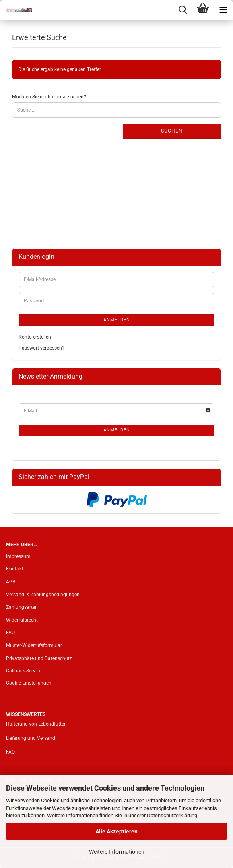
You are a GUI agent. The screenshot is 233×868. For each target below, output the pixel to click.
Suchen (172, 131)
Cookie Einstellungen (29, 683)
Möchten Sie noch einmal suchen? (49, 97)
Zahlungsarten (22, 607)
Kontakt (15, 569)
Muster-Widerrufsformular (34, 645)
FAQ (10, 633)
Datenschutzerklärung (172, 815)
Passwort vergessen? (41, 348)
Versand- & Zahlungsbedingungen (43, 595)
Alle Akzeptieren (116, 831)
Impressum (18, 556)
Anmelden (117, 320)
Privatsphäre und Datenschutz (39, 658)
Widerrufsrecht (22, 620)
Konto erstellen (35, 337)
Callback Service (24, 671)
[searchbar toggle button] (183, 10)
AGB (11, 582)
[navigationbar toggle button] (223, 10)
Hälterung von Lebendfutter (36, 724)
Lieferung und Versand (31, 738)
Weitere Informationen (117, 852)
